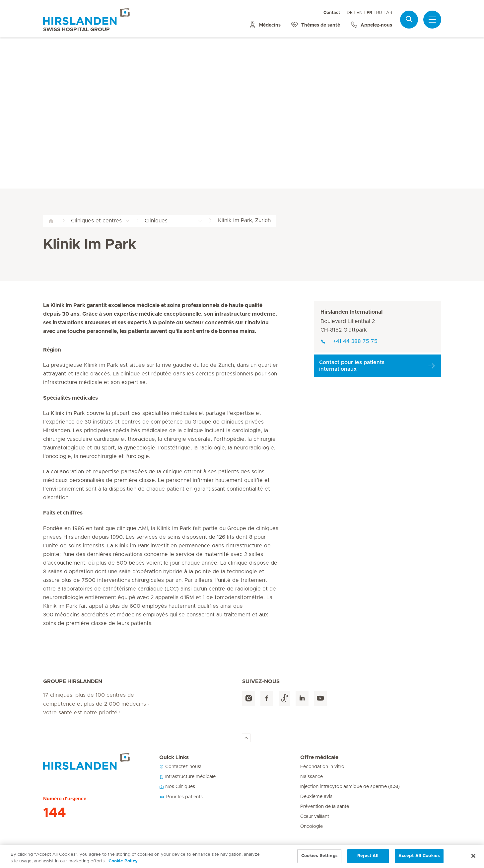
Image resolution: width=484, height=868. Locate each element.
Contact (332, 13)
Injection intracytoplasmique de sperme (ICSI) (350, 787)
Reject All (368, 860)
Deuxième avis (316, 797)
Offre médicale (319, 757)
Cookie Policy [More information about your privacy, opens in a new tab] (123, 865)
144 (55, 813)
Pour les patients (181, 797)
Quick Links (174, 757)
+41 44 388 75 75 (349, 341)
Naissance (311, 777)
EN (360, 13)
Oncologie (311, 827)
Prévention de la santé (325, 807)
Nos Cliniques (177, 787)
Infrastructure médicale (187, 777)
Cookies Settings (319, 860)
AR (389, 13)
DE (350, 13)
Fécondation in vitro (322, 767)
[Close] (473, 860)
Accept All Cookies (419, 860)
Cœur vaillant (315, 817)
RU (379, 13)
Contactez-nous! (180, 767)
